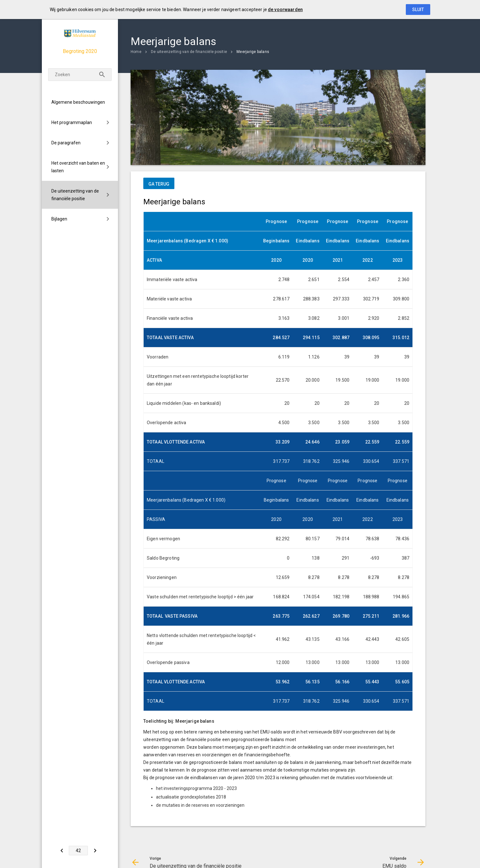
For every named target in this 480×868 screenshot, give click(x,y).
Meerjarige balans (253, 52)
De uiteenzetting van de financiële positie (75, 195)
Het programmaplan (72, 122)
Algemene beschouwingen (78, 102)
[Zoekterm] (80, 75)
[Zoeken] (102, 75)
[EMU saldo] (95, 851)
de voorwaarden (285, 10)
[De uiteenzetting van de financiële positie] (62, 851)
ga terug (159, 184)
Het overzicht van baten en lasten (78, 167)
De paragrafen (66, 143)
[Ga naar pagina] (78, 851)
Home (136, 52)
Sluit (418, 10)
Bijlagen (59, 219)
